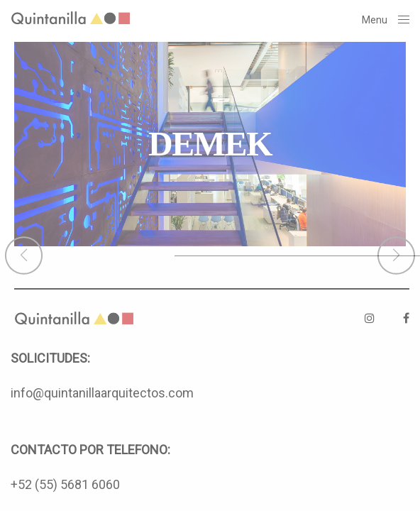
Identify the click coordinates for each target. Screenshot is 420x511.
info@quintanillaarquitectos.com (102, 393)
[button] (24, 255)
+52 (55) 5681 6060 (65, 484)
